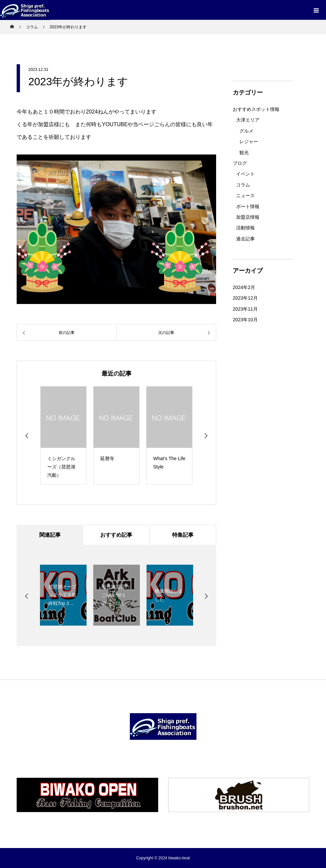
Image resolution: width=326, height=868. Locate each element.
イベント (245, 174)
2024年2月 (244, 287)
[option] (63, 435)
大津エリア (248, 120)
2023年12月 (245, 298)
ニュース (245, 195)
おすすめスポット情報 (256, 109)
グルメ (246, 131)
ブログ (240, 163)
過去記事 (245, 239)
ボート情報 (248, 206)
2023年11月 (245, 309)
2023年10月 (245, 320)
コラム (243, 185)
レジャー (249, 142)
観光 (244, 152)
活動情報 (245, 228)
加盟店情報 (248, 217)
